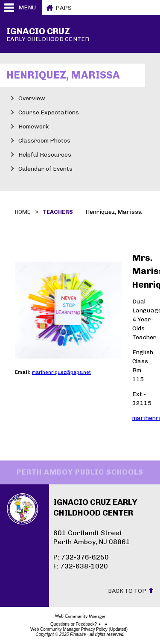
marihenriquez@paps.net (61, 372)
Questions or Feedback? (74, 624)
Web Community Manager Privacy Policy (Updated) (79, 629)
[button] (21, 7)
